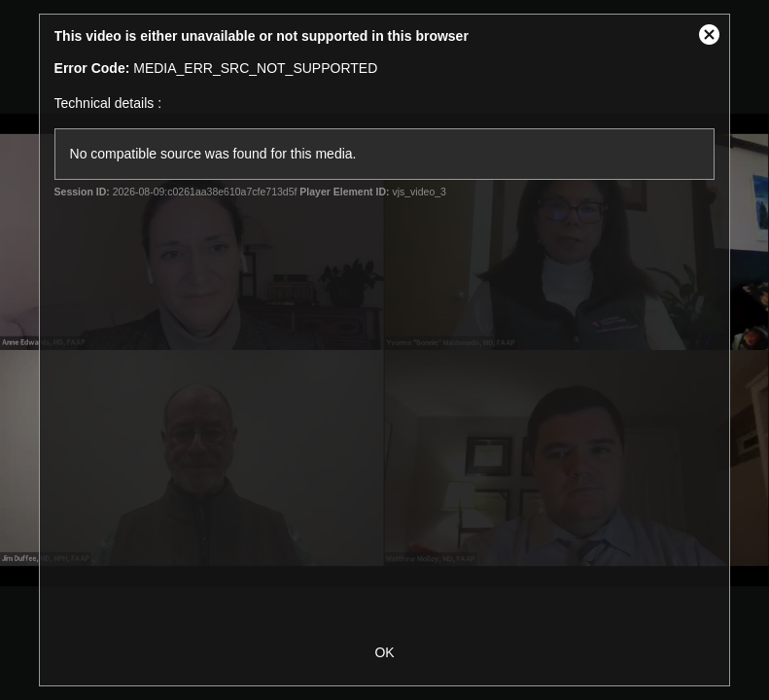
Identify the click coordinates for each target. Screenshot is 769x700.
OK (384, 652)
